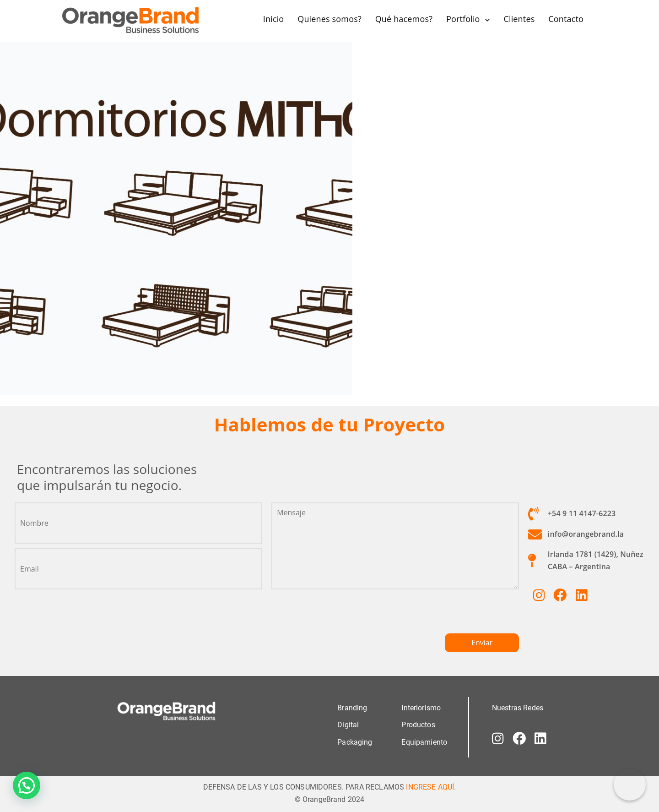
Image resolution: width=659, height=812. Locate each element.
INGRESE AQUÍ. (431, 787)
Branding (352, 708)
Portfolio (463, 19)
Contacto (566, 19)
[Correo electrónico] (630, 785)
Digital (348, 725)
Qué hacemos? (404, 19)
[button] (27, 785)
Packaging (355, 742)
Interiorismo (421, 708)
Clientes (519, 19)
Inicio (274, 19)
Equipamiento (424, 742)
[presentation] (341, 615)
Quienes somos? (329, 19)
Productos (418, 725)
